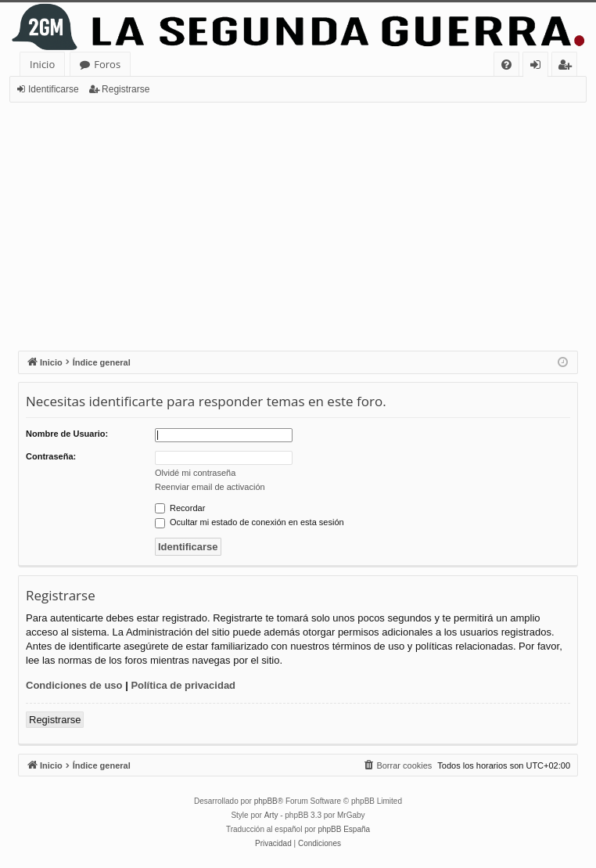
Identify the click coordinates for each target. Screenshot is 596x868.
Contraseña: (51, 456)
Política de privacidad (183, 685)
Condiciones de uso (74, 685)
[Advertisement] (298, 220)
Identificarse (54, 89)
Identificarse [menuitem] (539, 67)
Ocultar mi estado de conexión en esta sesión (250, 522)
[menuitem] (506, 65)
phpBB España (344, 829)
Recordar (180, 508)
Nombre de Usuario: (67, 434)
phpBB (266, 801)
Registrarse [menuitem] (568, 67)
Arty (271, 815)
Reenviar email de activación (210, 487)
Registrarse (126, 89)
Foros (107, 64)
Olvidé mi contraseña (195, 473)
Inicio (42, 64)
